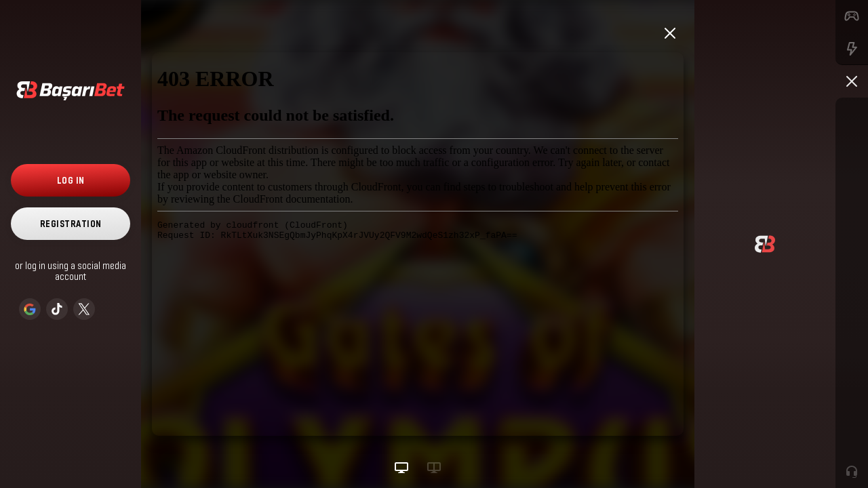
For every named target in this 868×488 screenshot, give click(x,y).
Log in (71, 180)
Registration (71, 223)
